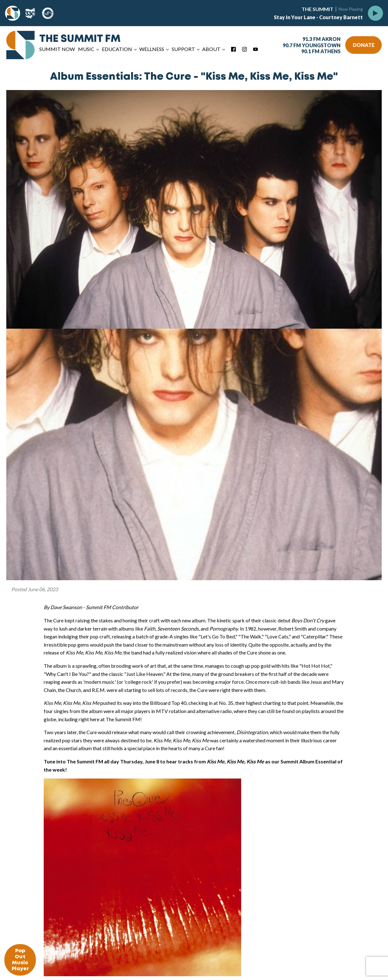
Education (117, 49)
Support (183, 49)
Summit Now (57, 49)
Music (86, 49)
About (211, 49)
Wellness (152, 49)
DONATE (364, 45)
